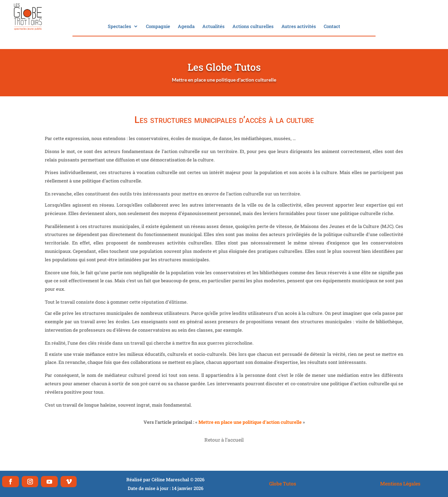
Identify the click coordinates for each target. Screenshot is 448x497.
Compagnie (158, 27)
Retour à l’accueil (224, 440)
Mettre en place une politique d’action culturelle (250, 422)
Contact (332, 27)
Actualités (213, 27)
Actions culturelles (253, 27)
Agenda (186, 27)
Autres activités (299, 27)
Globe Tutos (283, 484)
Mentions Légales (400, 484)
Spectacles (120, 27)
